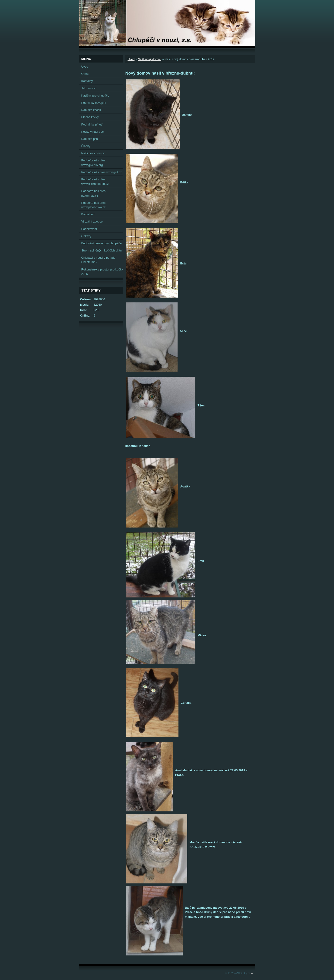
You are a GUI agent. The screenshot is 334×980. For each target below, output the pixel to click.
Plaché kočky (90, 117)
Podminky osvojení (94, 103)
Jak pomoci (89, 88)
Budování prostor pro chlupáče (102, 243)
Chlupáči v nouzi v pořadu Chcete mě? (98, 260)
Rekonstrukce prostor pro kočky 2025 (102, 272)
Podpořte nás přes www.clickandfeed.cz (95, 182)
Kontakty (87, 81)
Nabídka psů (90, 139)
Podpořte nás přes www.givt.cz (102, 172)
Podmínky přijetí (92, 124)
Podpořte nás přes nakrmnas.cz (94, 193)
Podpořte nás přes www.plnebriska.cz (94, 205)
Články (86, 146)
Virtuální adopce (92, 221)
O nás (85, 74)
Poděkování (89, 229)
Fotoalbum (88, 214)
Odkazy (86, 236)
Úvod (131, 59)
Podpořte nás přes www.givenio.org (94, 163)
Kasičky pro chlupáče (95, 96)
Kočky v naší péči (93, 132)
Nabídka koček (91, 110)
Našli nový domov (150, 59)
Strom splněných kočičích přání (102, 250)
